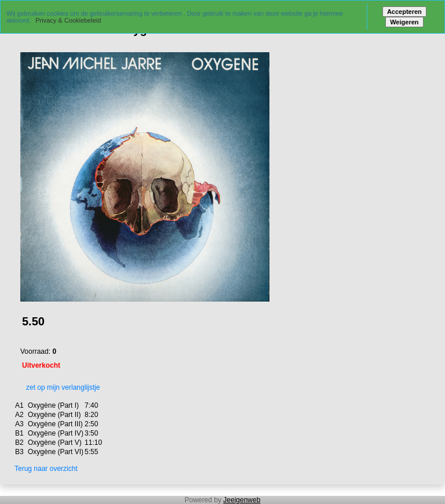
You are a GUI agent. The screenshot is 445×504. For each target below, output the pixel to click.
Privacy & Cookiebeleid (68, 20)
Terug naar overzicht (46, 469)
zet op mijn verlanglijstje (60, 387)
